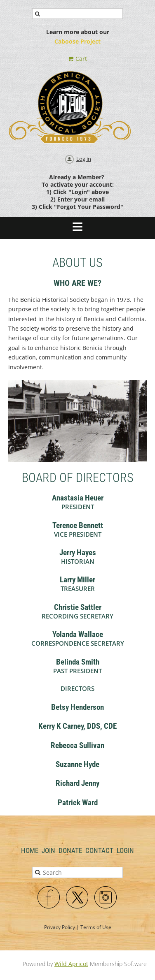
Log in (84, 159)
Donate (70, 850)
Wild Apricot (71, 964)
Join (48, 850)
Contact (99, 850)
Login (125, 850)
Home (30, 850)
